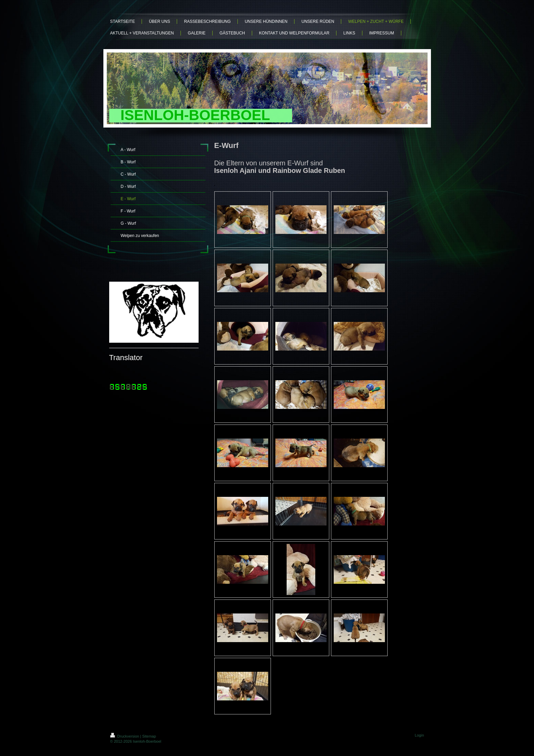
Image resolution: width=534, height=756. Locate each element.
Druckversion (125, 736)
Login (420, 735)
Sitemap (149, 736)
